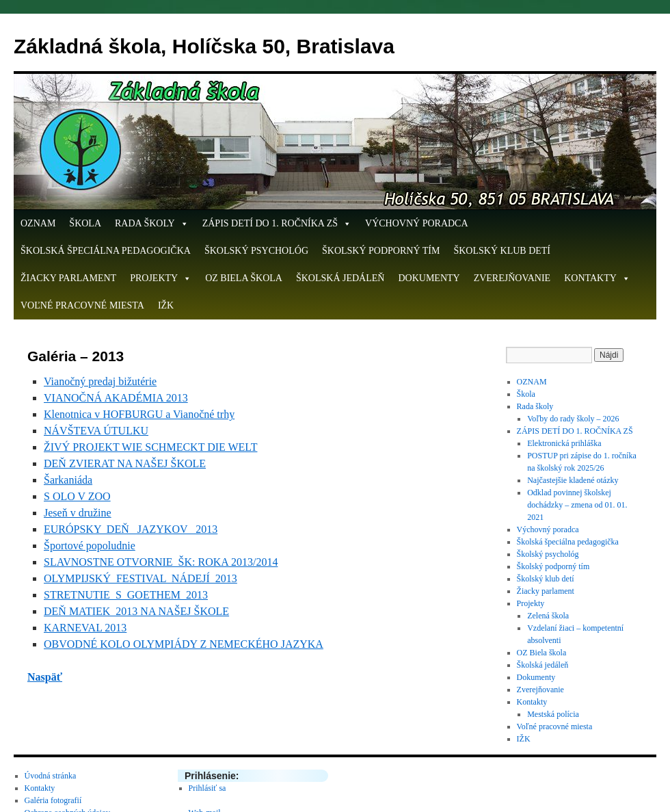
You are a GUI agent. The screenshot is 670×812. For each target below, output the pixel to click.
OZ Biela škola (244, 278)
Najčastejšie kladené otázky (573, 480)
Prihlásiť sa (207, 788)
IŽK (166, 305)
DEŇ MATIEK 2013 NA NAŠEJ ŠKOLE (136, 611)
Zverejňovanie (512, 278)
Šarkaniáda (68, 480)
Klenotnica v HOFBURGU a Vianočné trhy (139, 414)
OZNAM (38, 223)
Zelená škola (548, 616)
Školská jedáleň (340, 278)
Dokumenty (429, 278)
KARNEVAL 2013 (85, 628)
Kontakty (597, 278)
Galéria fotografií (53, 800)
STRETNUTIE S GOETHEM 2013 (126, 595)
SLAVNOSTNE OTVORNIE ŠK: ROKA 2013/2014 (161, 562)
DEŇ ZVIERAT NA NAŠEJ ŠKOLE (125, 463)
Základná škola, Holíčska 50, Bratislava (204, 46)
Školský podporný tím (381, 251)
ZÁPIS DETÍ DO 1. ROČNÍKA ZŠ (277, 224)
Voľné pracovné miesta (82, 305)
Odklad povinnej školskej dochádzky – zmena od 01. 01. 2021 (577, 505)
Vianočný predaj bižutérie (100, 381)
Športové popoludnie (90, 546)
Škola (85, 223)
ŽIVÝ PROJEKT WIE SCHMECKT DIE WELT (150, 447)
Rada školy (152, 224)
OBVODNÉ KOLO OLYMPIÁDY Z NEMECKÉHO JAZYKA (184, 644)
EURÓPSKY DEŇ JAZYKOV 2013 (131, 529)
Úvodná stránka (51, 776)
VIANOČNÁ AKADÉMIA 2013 (116, 398)
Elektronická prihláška (564, 443)
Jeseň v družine (78, 513)
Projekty (161, 278)
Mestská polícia (553, 714)
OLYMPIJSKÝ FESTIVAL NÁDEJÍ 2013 (140, 578)
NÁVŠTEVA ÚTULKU (96, 431)
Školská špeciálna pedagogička (106, 251)
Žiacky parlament (68, 278)
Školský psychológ (256, 251)
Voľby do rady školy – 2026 (573, 419)
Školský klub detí (502, 251)
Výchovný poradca (417, 223)
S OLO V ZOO (77, 496)
